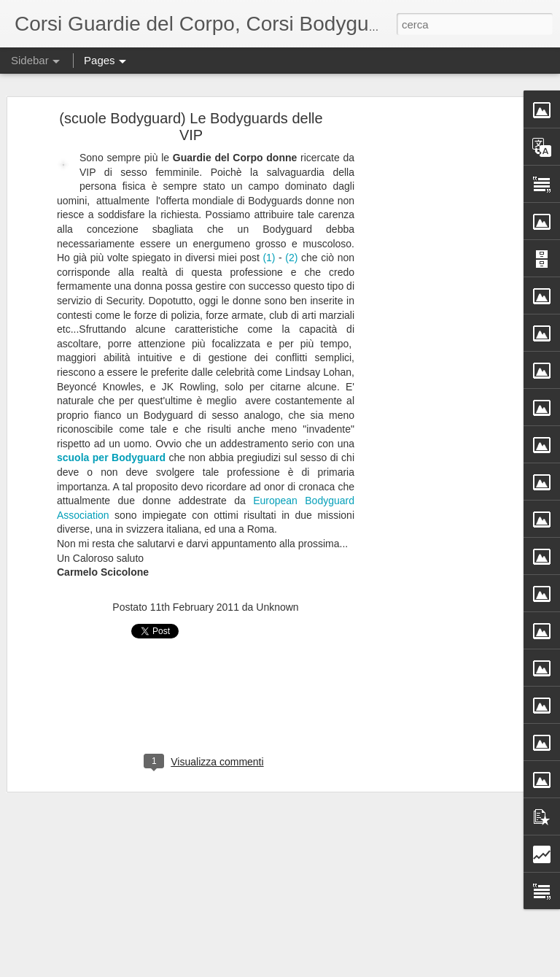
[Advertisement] (435, 344)
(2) (291, 255)
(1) (269, 255)
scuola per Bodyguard (111, 455)
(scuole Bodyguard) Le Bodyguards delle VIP (191, 124)
